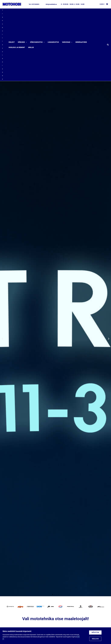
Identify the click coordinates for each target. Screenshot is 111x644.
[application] (26, 30)
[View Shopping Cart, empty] (104, 4)
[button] (34, 4)
